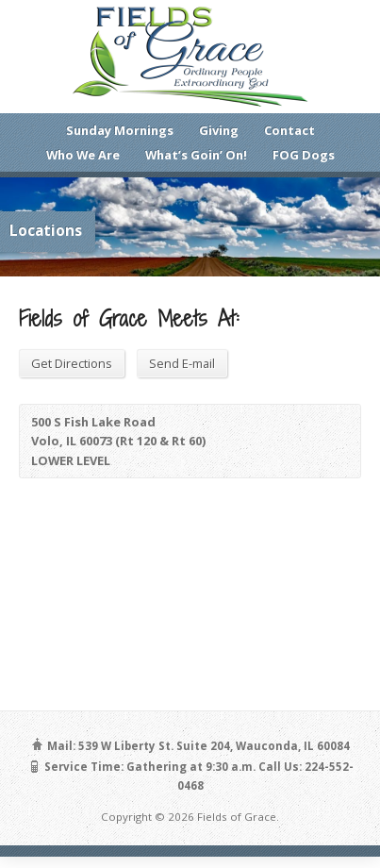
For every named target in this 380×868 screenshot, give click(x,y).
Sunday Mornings (120, 130)
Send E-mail (182, 363)
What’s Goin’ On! (196, 155)
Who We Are (83, 155)
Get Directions (72, 363)
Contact (289, 130)
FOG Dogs (304, 155)
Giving (219, 130)
